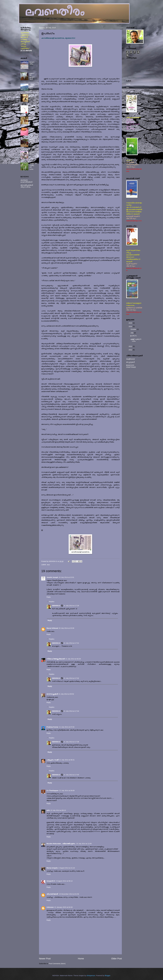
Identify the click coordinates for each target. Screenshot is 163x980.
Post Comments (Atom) (57, 964)
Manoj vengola (52, 868)
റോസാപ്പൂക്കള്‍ (52, 694)
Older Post (117, 959)
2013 (131, 346)
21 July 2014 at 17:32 (71, 678)
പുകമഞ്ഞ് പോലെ (32, 87)
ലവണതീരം (32, 63)
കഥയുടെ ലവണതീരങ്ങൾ (26, 181)
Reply (49, 597)
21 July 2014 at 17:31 (71, 643)
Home (81, 959)
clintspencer (91, 976)
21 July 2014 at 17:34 (71, 711)
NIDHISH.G (56, 606)
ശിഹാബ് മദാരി (52, 894)
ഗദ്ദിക (32, 129)
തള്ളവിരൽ (32, 107)
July (132, 333)
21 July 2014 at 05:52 (66, 694)
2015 (131, 323)
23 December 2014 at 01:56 (69, 894)
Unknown (50, 907)
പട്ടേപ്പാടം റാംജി (53, 760)
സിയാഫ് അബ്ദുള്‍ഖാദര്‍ (56, 659)
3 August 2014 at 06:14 (64, 881)
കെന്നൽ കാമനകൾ (32, 76)
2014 (131, 326)
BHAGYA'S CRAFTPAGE (131, 366)
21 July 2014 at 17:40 (71, 775)
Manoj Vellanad (52, 628)
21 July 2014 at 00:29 (73, 659)
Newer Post (45, 959)
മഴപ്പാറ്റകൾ (130, 362)
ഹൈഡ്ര (32, 96)
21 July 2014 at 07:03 (67, 727)
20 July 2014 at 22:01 (66, 577)
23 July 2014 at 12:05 (84, 844)
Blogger (108, 976)
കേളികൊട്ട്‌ (130, 359)
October (134, 329)
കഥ (48, 565)
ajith (48, 810)
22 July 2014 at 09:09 (67, 791)
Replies (52, 602)
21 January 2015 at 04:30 (63, 907)
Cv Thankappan (53, 791)
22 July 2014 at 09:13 (58, 810)
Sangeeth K (51, 881)
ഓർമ (128, 84)
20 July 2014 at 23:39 (66, 628)
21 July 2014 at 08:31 (67, 760)
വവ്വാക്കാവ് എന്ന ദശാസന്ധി (32, 144)
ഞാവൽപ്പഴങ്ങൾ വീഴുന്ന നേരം (27, 186)
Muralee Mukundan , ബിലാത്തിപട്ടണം (61, 844)
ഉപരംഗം (133, 336)
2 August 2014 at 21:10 (67, 868)
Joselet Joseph (52, 577)
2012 (131, 350)
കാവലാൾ (31, 118)
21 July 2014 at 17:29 (71, 606)
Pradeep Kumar (52, 727)
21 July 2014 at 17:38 (71, 742)
